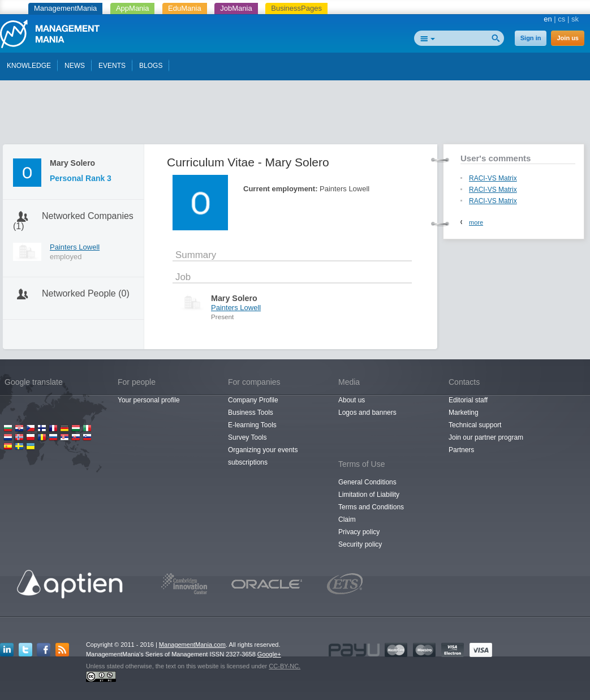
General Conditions (367, 482)
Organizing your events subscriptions (263, 456)
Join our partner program (486, 437)
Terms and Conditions (371, 507)
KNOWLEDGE (29, 66)
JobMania (236, 8)
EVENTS (112, 66)
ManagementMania (65, 8)
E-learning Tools (252, 425)
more (476, 222)
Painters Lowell (75, 247)
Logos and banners (367, 413)
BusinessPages (296, 8)
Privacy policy (359, 532)
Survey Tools (247, 437)
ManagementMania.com (192, 645)
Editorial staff (468, 400)
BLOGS (151, 66)
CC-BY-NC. (285, 666)
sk (575, 19)
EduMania (185, 8)
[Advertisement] (295, 115)
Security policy (360, 544)
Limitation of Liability (369, 495)
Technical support (475, 425)
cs (561, 19)
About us (352, 400)
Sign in (531, 38)
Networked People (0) (86, 293)
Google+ (269, 654)
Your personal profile (149, 400)
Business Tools (251, 413)
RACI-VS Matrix (493, 178)
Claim (347, 519)
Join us (568, 38)
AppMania (133, 8)
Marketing (464, 413)
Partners (461, 450)
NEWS (75, 66)
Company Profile (253, 400)
